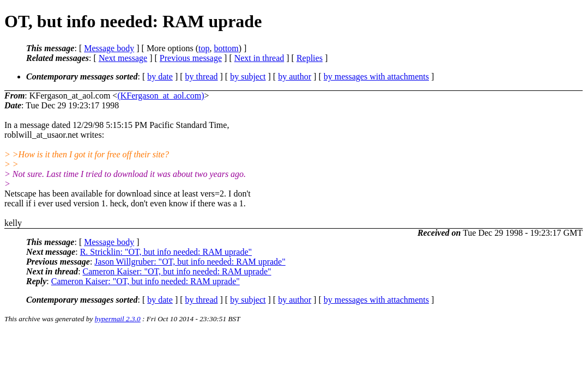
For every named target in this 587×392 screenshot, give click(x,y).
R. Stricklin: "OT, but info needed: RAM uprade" (166, 252)
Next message (123, 58)
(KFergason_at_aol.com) (161, 96)
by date (160, 76)
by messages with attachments (376, 76)
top (204, 48)
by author (295, 76)
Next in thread (259, 58)
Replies (310, 58)
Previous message (191, 58)
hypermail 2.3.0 (118, 319)
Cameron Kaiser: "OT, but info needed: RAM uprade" (177, 271)
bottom (226, 48)
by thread (202, 76)
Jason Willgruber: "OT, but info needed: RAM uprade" (190, 262)
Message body (109, 48)
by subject (248, 76)
